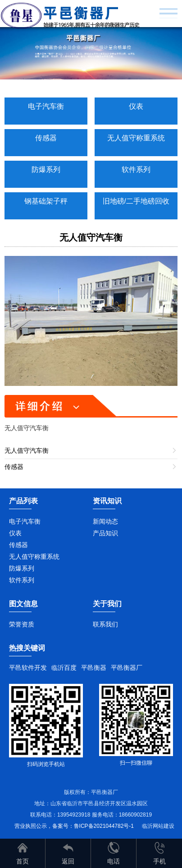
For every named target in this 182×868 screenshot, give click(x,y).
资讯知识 (107, 501)
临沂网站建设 (158, 826)
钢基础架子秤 (46, 201)
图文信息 (23, 604)
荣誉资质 (22, 624)
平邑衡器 (94, 668)
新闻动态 (105, 521)
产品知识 (105, 533)
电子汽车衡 (46, 106)
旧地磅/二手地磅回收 (136, 201)
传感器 (46, 138)
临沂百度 (64, 668)
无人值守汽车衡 (91, 237)
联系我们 (105, 624)
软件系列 (136, 169)
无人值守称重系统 (136, 138)
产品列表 (23, 501)
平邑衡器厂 (127, 668)
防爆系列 (46, 169)
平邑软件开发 (28, 668)
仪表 (136, 106)
